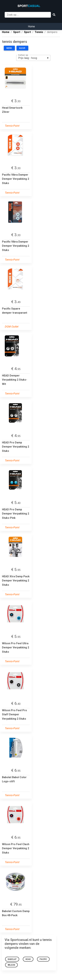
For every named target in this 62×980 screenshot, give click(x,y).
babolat (12, 959)
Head (28, 959)
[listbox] (33, 58)
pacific (43, 959)
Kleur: (22, 48)
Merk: (9, 48)
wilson (11, 965)
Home (31, 26)
